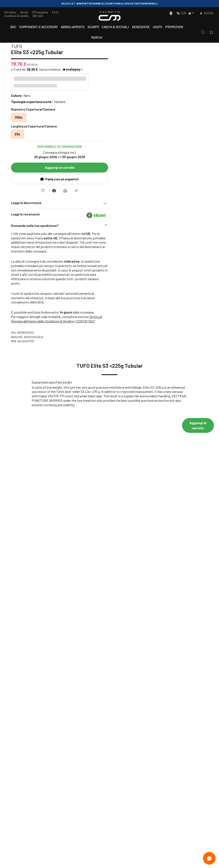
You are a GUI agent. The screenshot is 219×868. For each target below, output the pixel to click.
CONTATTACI (188, 321)
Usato (158, 27)
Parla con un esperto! (163, 179)
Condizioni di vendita (16, 16)
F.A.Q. (55, 12)
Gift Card (38, 16)
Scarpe (93, 27)
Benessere (141, 27)
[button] (163, 227)
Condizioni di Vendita (162, 321)
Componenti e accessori (38, 27)
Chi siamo (10, 12)
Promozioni (174, 27)
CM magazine (40, 12)
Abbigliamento (73, 27)
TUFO (120, 46)
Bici (13, 27)
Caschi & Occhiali (115, 27)
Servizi (24, 12)
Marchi (97, 37)
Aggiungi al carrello (163, 167)
